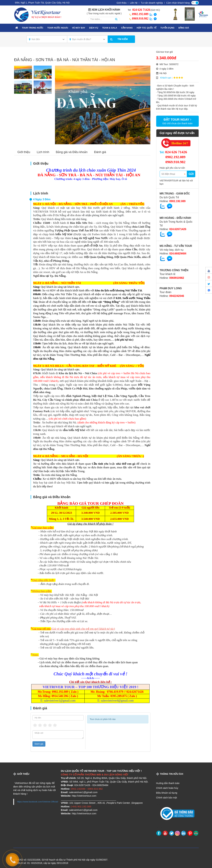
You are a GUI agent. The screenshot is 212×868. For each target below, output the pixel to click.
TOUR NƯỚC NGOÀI (58, 28)
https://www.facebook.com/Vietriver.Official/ (38, 802)
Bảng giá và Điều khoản (72, 152)
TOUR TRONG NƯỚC (33, 28)
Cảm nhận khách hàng (178, 3)
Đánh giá (100, 152)
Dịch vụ (94, 28)
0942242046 (177, 296)
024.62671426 (178, 229)
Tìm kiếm (123, 39)
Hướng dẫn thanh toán (168, 783)
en (193, 3)
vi (197, 2)
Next (145, 105)
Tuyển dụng (167, 28)
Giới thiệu (122, 3)
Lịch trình (43, 152)
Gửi (191, 174)
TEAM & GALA (110, 28)
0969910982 (177, 278)
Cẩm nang (127, 28)
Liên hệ (134, 3)
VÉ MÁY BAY (79, 28)
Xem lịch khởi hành (106, 10)
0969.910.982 (138, 19)
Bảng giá (184, 28)
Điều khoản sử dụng (167, 793)
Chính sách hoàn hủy (167, 788)
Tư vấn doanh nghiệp (152, 3)
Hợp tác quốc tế (146, 28)
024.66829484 (178, 254)
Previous (61, 105)
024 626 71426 (141, 10)
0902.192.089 (138, 14)
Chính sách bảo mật (167, 798)
